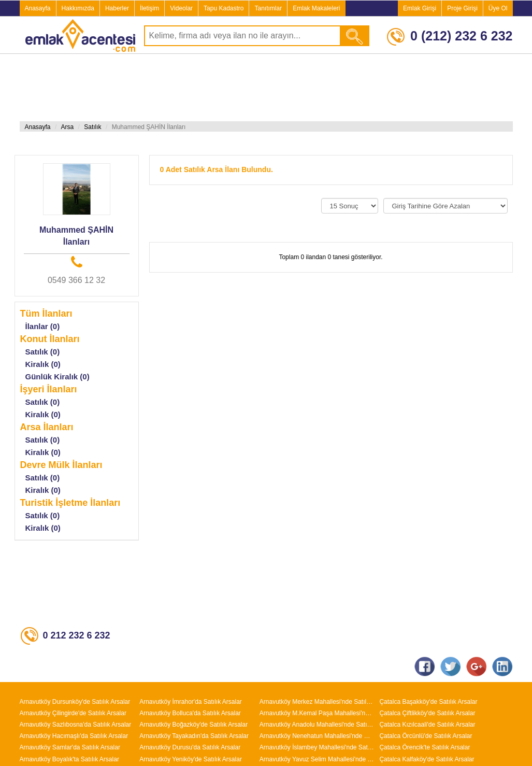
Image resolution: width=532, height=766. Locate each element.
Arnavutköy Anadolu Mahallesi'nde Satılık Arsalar (317, 725)
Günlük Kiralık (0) (57, 377)
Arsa (68, 127)
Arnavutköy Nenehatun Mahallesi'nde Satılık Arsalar (317, 736)
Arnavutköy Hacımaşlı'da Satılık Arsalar (74, 736)
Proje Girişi (462, 8)
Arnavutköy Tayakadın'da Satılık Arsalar (194, 736)
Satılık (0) (43, 352)
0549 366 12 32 (76, 280)
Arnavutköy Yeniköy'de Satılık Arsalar (191, 759)
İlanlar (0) (43, 326)
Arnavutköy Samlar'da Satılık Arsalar (70, 747)
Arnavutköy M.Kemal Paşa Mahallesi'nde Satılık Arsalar (317, 713)
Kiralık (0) (43, 364)
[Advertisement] (207, 88)
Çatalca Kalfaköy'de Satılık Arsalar (427, 759)
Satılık (92, 127)
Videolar (181, 8)
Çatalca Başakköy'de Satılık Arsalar (428, 702)
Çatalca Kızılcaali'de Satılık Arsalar (427, 725)
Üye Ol (498, 8)
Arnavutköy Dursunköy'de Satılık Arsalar (75, 702)
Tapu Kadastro (224, 8)
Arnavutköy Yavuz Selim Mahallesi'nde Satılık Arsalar (317, 759)
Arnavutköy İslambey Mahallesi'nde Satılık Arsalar (317, 747)
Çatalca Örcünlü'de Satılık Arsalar (426, 736)
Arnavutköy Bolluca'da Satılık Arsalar (190, 713)
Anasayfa (38, 8)
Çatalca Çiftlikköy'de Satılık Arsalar (427, 713)
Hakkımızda (78, 8)
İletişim (149, 8)
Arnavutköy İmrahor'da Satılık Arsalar (191, 702)
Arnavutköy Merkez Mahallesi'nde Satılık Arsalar (317, 702)
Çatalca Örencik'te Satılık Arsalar (425, 747)
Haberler (117, 8)
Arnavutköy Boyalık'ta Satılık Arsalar (69, 759)
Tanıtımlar (268, 8)
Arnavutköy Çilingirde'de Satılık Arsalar (73, 713)
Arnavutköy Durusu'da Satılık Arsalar (190, 747)
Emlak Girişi (420, 8)
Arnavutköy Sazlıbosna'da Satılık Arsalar (76, 725)
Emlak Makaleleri (316, 8)
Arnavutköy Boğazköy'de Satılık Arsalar (193, 725)
